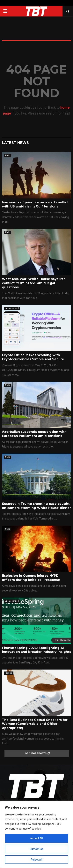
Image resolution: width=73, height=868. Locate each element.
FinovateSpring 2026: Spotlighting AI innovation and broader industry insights (36, 650)
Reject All (36, 860)
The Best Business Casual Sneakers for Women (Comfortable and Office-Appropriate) (35, 724)
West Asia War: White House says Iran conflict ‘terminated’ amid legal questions (34, 283)
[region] (36, 834)
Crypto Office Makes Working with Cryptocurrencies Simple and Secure (33, 357)
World (7, 155)
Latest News (15, 143)
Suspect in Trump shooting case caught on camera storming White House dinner (36, 506)
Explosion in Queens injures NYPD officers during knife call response (31, 578)
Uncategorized (12, 308)
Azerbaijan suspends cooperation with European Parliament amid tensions (34, 434)
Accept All (36, 838)
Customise (36, 849)
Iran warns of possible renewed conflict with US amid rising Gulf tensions (35, 204)
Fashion (9, 673)
